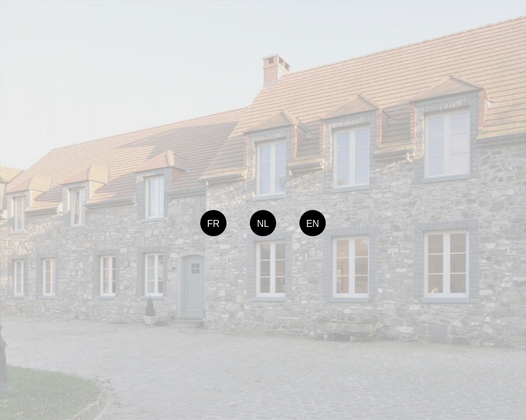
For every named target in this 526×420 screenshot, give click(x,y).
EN (312, 224)
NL (263, 224)
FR (213, 224)
